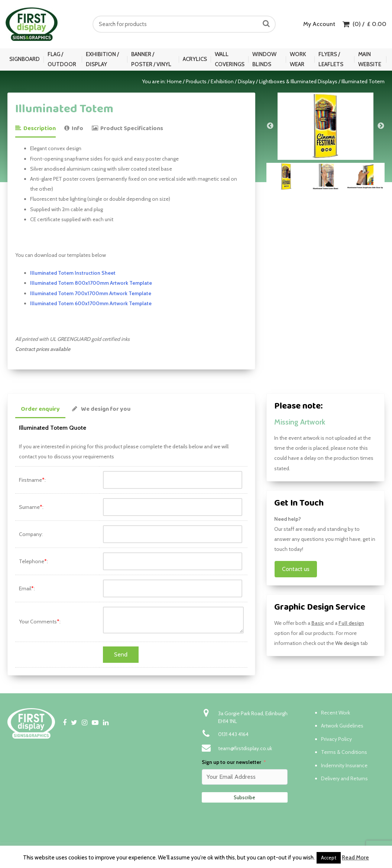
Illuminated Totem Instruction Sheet (73, 273)
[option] (325, 126)
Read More (355, 858)
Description (35, 128)
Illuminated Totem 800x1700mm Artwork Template (91, 283)
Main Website (370, 59)
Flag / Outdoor (62, 59)
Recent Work (336, 713)
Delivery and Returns (344, 778)
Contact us (296, 569)
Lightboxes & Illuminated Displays (298, 81)
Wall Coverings (230, 59)
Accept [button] (329, 858)
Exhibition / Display (102, 59)
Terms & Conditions (344, 752)
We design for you (101, 409)
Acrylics (195, 59)
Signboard (25, 59)
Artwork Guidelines (342, 726)
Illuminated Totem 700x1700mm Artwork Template (91, 293)
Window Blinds (264, 59)
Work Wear (298, 59)
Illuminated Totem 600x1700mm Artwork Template (91, 303)
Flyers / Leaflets (331, 59)
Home (174, 81)
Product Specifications (127, 128)
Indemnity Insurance (344, 765)
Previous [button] (270, 126)
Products (196, 81)
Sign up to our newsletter (231, 762)
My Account (319, 24)
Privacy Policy (336, 739)
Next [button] (381, 126)
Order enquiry (40, 409)
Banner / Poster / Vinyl (151, 59)
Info (74, 128)
